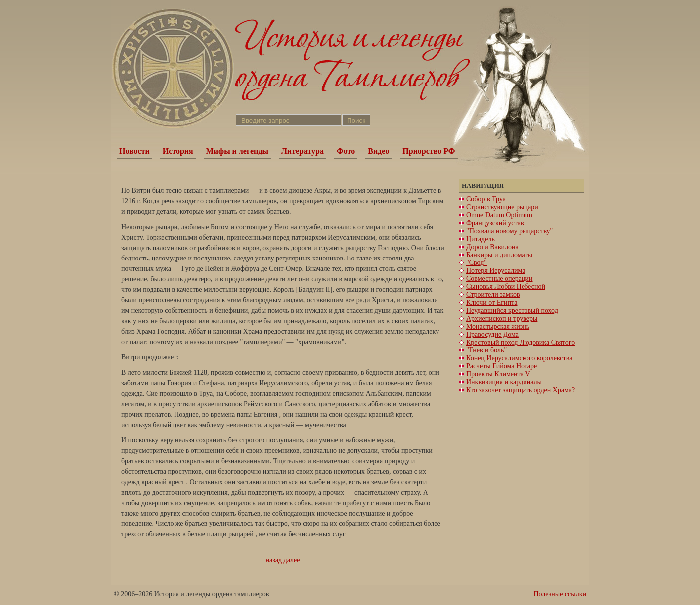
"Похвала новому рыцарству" (510, 231)
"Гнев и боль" (486, 350)
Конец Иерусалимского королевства (519, 358)
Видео (379, 151)
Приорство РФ (429, 151)
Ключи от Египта (492, 302)
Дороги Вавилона (492, 247)
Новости (134, 151)
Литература (303, 151)
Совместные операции (499, 279)
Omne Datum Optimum (499, 215)
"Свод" (477, 263)
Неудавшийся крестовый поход (512, 310)
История (178, 151)
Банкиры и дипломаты (499, 255)
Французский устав (495, 223)
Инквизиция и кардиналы (504, 382)
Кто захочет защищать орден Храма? (521, 390)
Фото (346, 151)
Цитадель (481, 239)
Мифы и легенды (237, 151)
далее (292, 560)
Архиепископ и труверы (502, 318)
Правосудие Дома (492, 334)
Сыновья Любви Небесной (506, 287)
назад (274, 560)
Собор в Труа (486, 199)
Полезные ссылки (560, 594)
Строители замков (493, 295)
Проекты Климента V (498, 374)
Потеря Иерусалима (496, 271)
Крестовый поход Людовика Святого (521, 342)
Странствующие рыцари (502, 207)
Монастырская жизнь (498, 326)
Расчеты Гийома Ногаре (502, 366)
